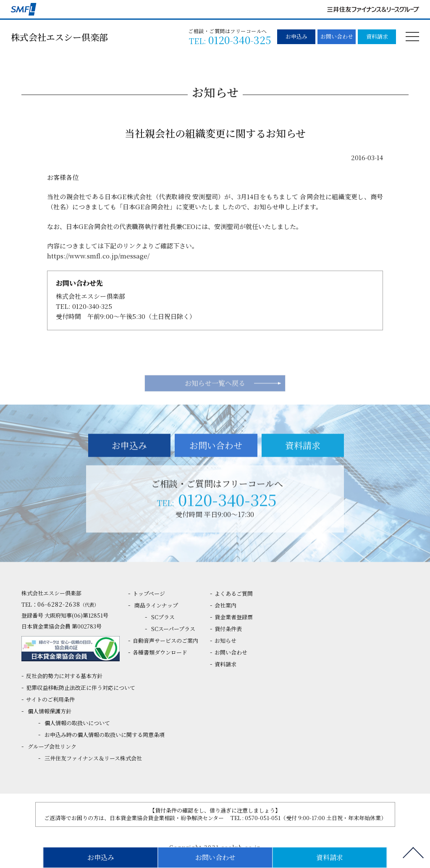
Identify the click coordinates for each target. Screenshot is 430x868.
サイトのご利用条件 (50, 699)
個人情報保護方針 (50, 711)
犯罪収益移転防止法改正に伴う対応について (81, 688)
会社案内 (225, 605)
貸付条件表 (228, 629)
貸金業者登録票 (234, 617)
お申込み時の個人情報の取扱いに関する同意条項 (105, 735)
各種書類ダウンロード (160, 652)
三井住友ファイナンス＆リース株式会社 (93, 758)
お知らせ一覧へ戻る (215, 401)
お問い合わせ (337, 36)
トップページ (149, 593)
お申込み (296, 36)
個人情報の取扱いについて (77, 723)
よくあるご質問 (234, 593)
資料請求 (377, 36)
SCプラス (163, 617)
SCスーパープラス (173, 629)
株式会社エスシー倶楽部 (59, 37)
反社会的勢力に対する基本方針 (64, 676)
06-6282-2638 (68, 604)
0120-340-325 (92, 310)
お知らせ (225, 640)
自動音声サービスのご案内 (165, 640)
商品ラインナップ (156, 605)
